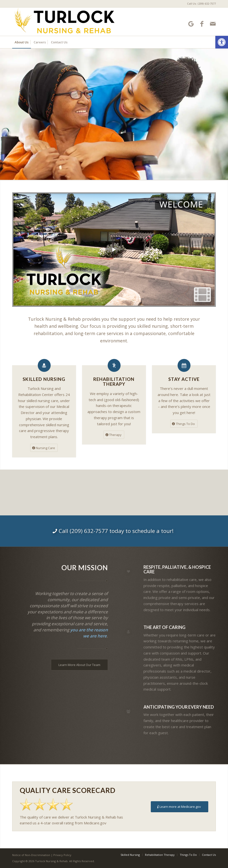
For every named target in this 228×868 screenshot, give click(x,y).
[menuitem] (200, 4)
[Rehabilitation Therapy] (114, 365)
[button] (222, 42)
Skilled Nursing (44, 379)
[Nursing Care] (44, 448)
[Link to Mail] (213, 24)
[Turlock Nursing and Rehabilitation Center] (64, 22)
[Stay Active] (184, 365)
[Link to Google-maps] (191, 24)
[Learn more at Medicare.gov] (180, 807)
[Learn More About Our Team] (79, 665)
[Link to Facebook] (202, 24)
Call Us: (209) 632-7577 (201, 4)
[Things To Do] (184, 424)
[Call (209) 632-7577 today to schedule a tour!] (114, 531)
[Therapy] (114, 435)
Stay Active (184, 379)
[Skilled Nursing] (44, 365)
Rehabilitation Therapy (114, 382)
